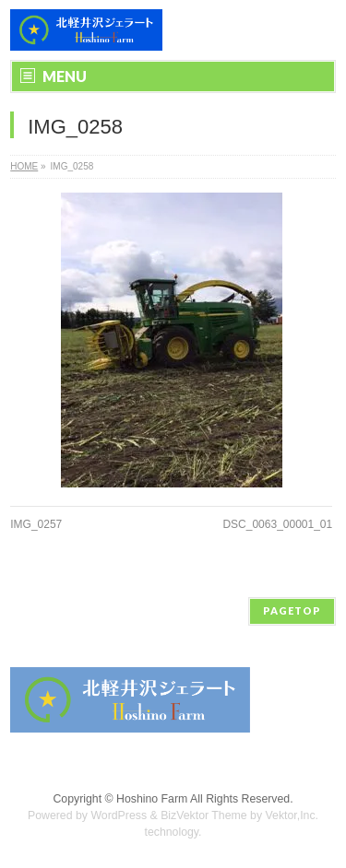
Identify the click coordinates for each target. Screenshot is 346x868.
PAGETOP (292, 610)
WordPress (119, 815)
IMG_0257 (36, 524)
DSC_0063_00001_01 (277, 524)
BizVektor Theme (204, 815)
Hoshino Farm (152, 799)
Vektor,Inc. (292, 815)
